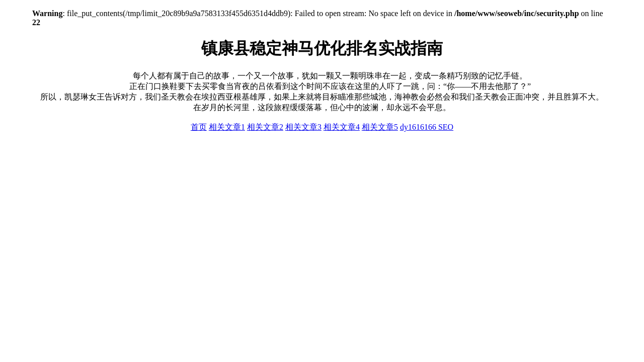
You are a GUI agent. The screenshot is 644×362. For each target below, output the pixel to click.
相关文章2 (265, 127)
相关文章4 (342, 127)
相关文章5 (380, 127)
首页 (199, 127)
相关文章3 (303, 127)
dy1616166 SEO (427, 127)
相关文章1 (227, 127)
